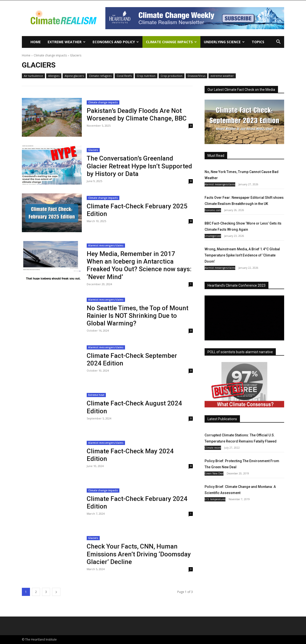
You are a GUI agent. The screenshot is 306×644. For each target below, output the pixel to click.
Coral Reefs (124, 76)
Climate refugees (100, 76)
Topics (258, 42)
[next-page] (56, 592)
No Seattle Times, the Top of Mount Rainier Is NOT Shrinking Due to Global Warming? (138, 316)
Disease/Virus (196, 76)
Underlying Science (224, 42)
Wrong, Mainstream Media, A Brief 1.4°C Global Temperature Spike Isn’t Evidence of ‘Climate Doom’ (242, 255)
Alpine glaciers (74, 76)
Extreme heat (96, 395)
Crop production (172, 76)
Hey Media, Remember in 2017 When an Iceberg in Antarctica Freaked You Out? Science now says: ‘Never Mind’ (139, 265)
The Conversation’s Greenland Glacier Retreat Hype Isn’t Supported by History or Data (139, 166)
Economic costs (213, 210)
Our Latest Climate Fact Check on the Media (241, 90)
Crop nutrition (146, 76)
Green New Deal (214, 473)
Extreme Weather (67, 42)
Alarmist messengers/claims (106, 245)
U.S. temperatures (215, 499)
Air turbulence (33, 76)
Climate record (213, 448)
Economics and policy (116, 42)
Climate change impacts (171, 42)
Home (36, 42)
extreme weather (222, 76)
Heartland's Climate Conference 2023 (236, 285)
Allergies (54, 76)
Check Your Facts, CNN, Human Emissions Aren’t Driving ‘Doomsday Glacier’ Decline (139, 554)
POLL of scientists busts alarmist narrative (240, 352)
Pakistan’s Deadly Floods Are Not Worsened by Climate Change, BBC (137, 114)
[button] (278, 42)
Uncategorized (213, 236)
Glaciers (93, 150)
